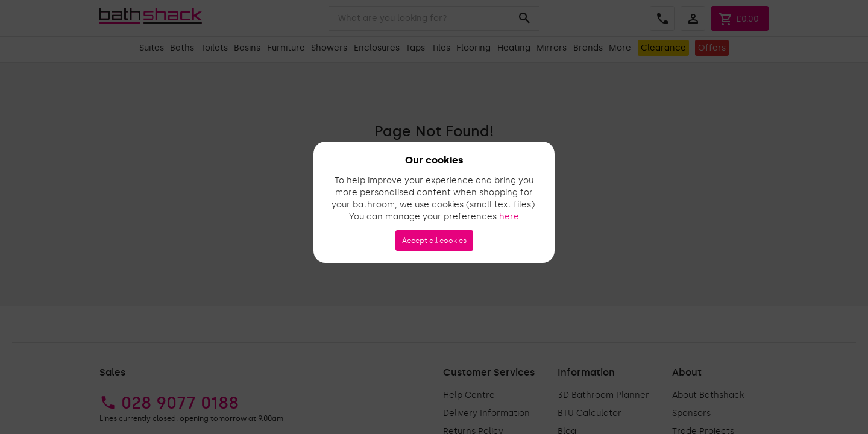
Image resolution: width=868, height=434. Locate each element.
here (509, 217)
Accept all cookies (434, 241)
